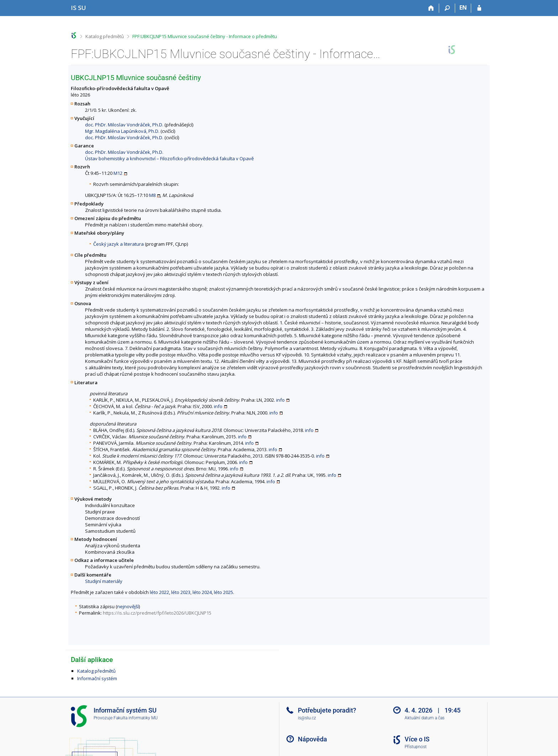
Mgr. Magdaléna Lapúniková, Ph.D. (122, 131)
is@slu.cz (307, 718)
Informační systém (97, 678)
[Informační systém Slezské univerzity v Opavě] (78, 8)
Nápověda (312, 739)
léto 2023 (181, 592)
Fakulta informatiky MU (136, 718)
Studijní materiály (104, 581)
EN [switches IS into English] (463, 7)
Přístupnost (416, 747)
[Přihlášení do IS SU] (479, 8)
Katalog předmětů (105, 36)
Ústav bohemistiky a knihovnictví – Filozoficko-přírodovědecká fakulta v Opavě (169, 158)
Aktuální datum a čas (425, 718)
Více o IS (417, 739)
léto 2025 (223, 592)
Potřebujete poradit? (327, 710)
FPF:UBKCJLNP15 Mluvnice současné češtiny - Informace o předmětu (205, 36)
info (280, 400)
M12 (118, 173)
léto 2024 (202, 592)
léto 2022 (159, 592)
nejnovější (128, 606)
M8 (152, 195)
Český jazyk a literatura (119, 244)
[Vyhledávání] (447, 8)
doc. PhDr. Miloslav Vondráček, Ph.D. (124, 125)
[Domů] (431, 8)
